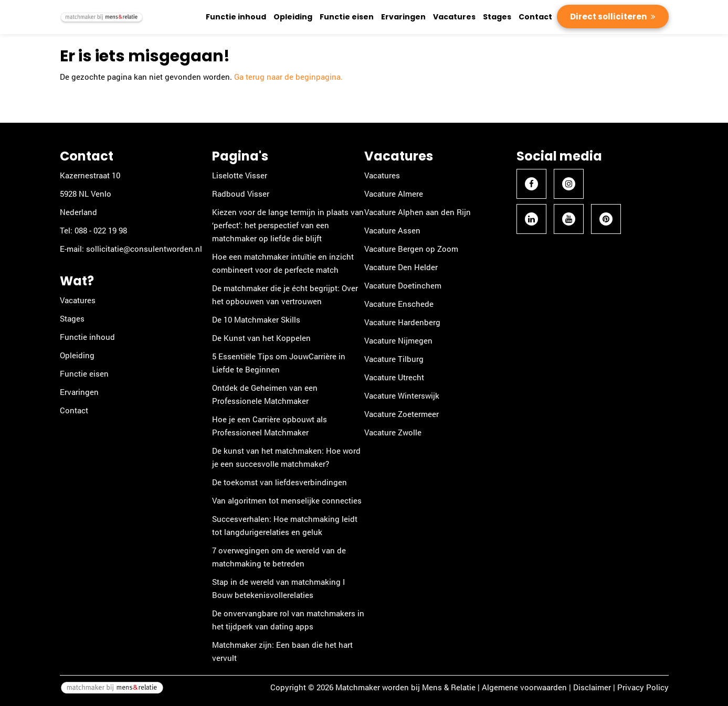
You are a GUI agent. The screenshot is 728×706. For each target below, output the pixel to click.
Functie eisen (347, 17)
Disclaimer (592, 687)
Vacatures (454, 17)
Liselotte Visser (240, 175)
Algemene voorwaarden (524, 687)
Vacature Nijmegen (398, 340)
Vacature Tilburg (394, 359)
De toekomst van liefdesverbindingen (279, 482)
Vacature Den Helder (401, 267)
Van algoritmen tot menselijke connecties (287, 500)
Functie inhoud (236, 17)
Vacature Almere (394, 194)
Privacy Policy (643, 687)
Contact (535, 17)
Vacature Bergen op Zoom (411, 249)
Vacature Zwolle (393, 432)
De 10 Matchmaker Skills (256, 319)
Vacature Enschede (399, 304)
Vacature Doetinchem (403, 285)
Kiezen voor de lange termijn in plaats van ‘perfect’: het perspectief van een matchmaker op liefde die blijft (288, 225)
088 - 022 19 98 (101, 230)
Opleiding (293, 17)
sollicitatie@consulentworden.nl (144, 249)
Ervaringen (403, 17)
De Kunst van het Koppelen (261, 338)
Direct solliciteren (609, 17)
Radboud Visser (241, 194)
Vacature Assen (392, 230)
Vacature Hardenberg (402, 322)
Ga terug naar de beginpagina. (288, 77)
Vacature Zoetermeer (402, 414)
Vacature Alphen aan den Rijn (418, 212)
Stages (497, 17)
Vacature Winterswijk (402, 395)
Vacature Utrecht (394, 377)
